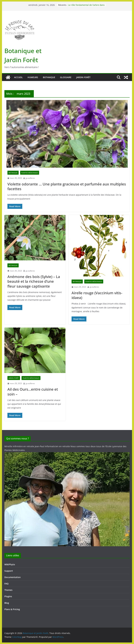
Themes (8, 590)
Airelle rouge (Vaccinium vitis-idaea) (97, 295)
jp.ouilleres (30, 178)
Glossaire (66, 77)
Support (9, 571)
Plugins (8, 596)
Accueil (18, 77)
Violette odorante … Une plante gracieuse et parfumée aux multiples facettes (67, 186)
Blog (7, 603)
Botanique (49, 77)
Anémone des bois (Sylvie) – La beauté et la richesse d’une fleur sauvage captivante (34, 281)
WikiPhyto (10, 564)
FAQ (6, 584)
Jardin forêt (83, 77)
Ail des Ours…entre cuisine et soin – (33, 392)
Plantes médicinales (30, 173)
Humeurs (33, 77)
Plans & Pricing (12, 609)
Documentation (13, 577)
